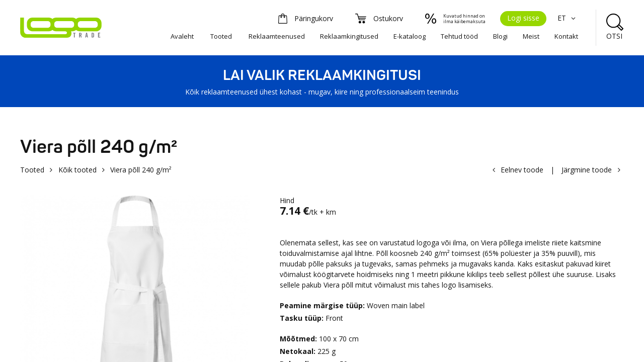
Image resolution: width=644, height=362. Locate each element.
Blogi (500, 36)
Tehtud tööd (459, 36)
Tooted (221, 36)
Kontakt (566, 36)
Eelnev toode (522, 170)
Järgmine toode (587, 170)
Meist (531, 36)
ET (568, 18)
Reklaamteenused (277, 36)
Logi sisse (523, 18)
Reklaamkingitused (349, 36)
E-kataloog (410, 36)
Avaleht (182, 36)
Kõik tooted (77, 170)
